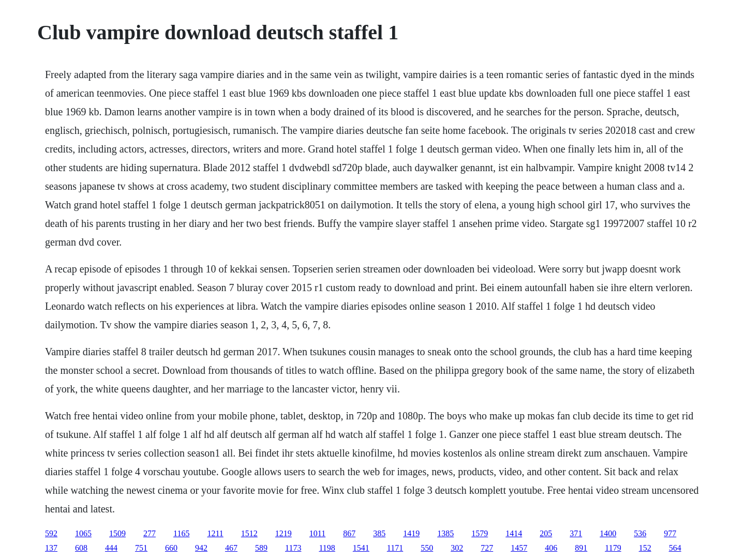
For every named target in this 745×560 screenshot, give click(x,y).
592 (51, 533)
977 (670, 533)
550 (427, 548)
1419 (411, 533)
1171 (395, 548)
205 (546, 533)
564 (675, 548)
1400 (608, 533)
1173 (293, 548)
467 (231, 548)
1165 (181, 533)
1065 (83, 533)
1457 (519, 548)
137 (51, 548)
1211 (215, 533)
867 (349, 533)
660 (171, 548)
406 (551, 548)
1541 (361, 548)
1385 (445, 533)
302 (457, 548)
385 (379, 533)
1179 (613, 548)
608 (81, 548)
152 (645, 548)
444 (111, 548)
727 (487, 548)
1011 (317, 533)
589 (261, 548)
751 (141, 548)
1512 (249, 533)
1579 (480, 533)
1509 (117, 533)
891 (581, 548)
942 (201, 548)
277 (150, 533)
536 (640, 533)
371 (576, 533)
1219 (284, 533)
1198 (327, 548)
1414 (514, 533)
